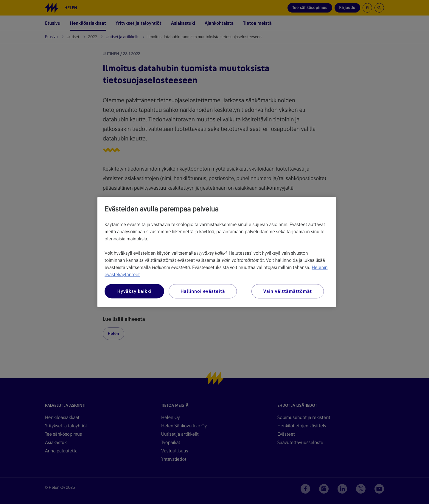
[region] (217, 252)
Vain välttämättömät (288, 291)
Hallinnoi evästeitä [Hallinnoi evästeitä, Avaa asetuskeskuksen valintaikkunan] (203, 291)
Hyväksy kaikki (134, 291)
